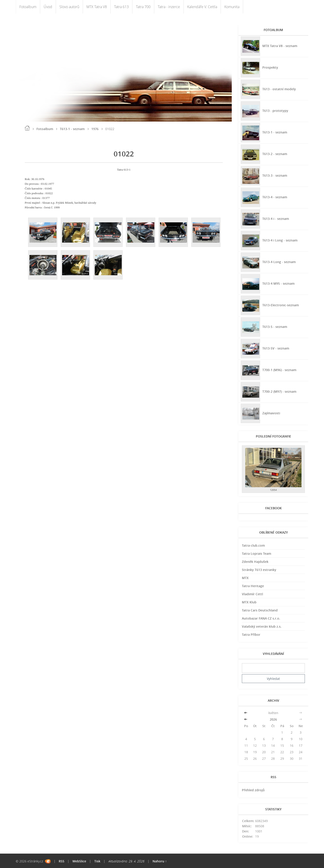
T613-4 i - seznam (276, 218)
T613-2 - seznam (275, 154)
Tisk (97, 861)
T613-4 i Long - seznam (280, 240)
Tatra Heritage (253, 586)
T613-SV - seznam (276, 348)
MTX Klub (249, 602)
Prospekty (270, 67)
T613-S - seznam (275, 326)
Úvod (48, 7)
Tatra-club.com (253, 545)
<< (246, 713)
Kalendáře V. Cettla (202, 7)
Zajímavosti (271, 413)
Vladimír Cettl (252, 594)
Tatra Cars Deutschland (260, 610)
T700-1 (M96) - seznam (279, 370)
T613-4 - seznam (275, 197)
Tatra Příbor (251, 635)
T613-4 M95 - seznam (278, 283)
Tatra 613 (121, 7)
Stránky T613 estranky (259, 570)
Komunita (232, 7)
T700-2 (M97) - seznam (279, 391)
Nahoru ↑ (160, 861)
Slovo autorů (69, 7)
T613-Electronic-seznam (281, 305)
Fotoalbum (28, 7)
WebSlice (79, 861)
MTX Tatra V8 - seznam (280, 46)
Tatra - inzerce (169, 7)
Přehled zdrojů (253, 790)
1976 (95, 129)
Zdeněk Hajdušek (255, 562)
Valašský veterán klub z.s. (262, 626)
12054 (273, 490)
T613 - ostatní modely (279, 89)
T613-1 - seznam (72, 129)
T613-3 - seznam (275, 175)
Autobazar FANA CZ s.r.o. (261, 618)
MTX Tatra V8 (97, 7)
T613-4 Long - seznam (279, 262)
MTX (245, 578)
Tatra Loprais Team (256, 553)
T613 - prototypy (275, 110)
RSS (62, 861)
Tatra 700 (143, 7)
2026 (273, 719)
